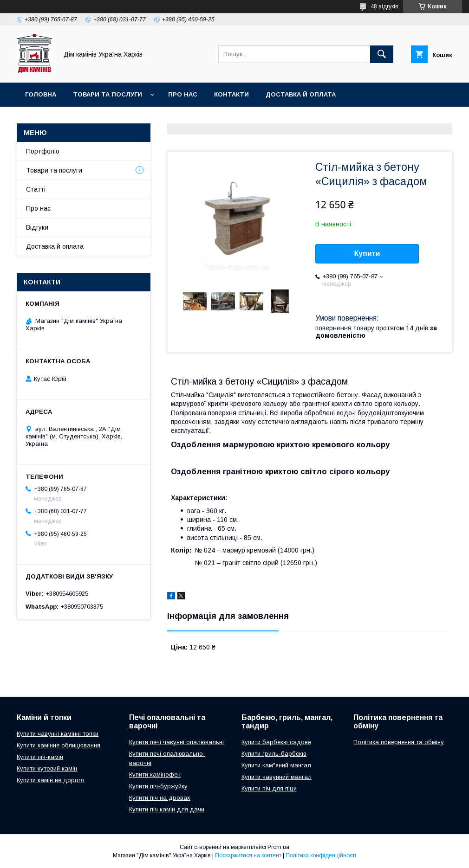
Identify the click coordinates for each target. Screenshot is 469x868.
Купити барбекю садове (276, 742)
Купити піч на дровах (160, 798)
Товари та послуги (107, 94)
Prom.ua (278, 847)
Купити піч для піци (269, 788)
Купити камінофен (155, 775)
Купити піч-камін (40, 757)
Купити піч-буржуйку (158, 786)
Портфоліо (43, 151)
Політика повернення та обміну (399, 742)
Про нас (183, 94)
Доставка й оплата (301, 94)
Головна (41, 94)
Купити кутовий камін (47, 768)
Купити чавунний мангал (277, 777)
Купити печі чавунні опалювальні (176, 742)
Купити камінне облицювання (59, 745)
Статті (36, 189)
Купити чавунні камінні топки (58, 734)
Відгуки (37, 227)
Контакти (231, 94)
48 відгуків (384, 6)
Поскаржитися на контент (248, 855)
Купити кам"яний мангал (276, 765)
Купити (367, 254)
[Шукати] (382, 54)
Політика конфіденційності (321, 855)
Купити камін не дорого (51, 780)
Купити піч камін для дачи (167, 809)
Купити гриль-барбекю (274, 754)
